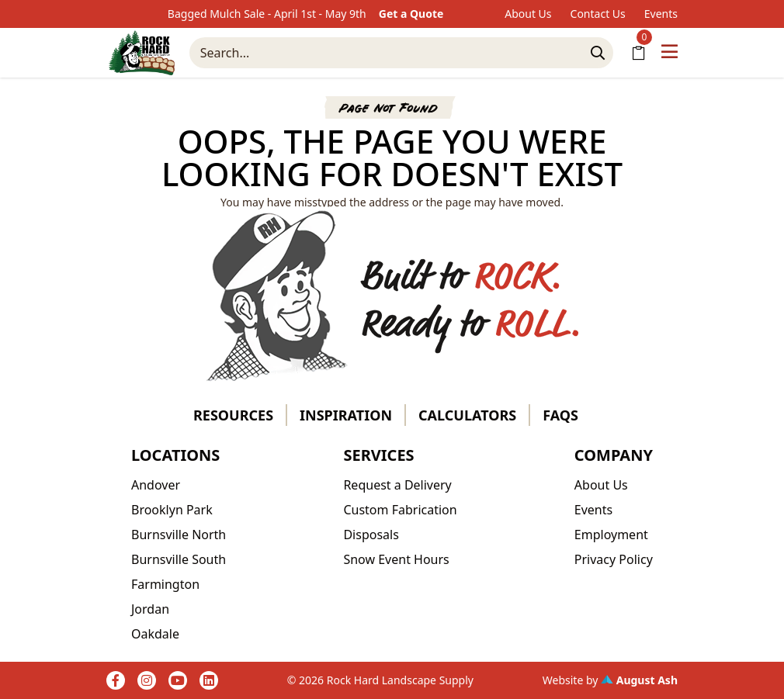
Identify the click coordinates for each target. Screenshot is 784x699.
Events (661, 14)
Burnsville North (179, 535)
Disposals (371, 535)
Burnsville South (179, 559)
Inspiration (346, 415)
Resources (233, 415)
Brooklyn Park (172, 510)
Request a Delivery (397, 485)
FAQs (560, 415)
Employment (611, 535)
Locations (175, 455)
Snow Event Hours (396, 559)
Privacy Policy (614, 559)
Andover (156, 485)
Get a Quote (411, 14)
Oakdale (155, 634)
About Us (528, 14)
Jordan (150, 609)
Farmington (165, 584)
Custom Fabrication (400, 510)
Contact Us (598, 14)
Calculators (467, 415)
